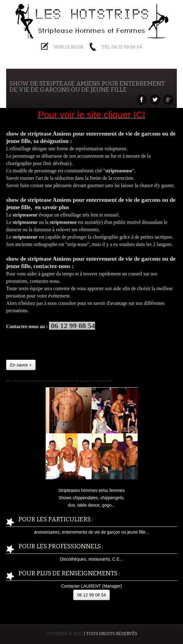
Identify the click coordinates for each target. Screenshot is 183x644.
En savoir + (21, 365)
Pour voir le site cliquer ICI (91, 115)
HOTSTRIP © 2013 (64, 634)
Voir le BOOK (68, 47)
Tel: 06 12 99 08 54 (122, 47)
